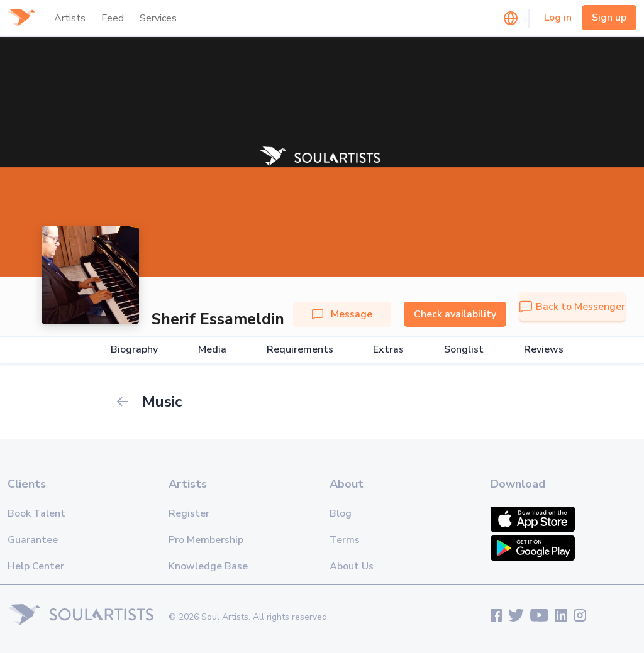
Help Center (36, 566)
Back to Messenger (572, 307)
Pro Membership (206, 540)
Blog (341, 513)
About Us (352, 566)
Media (212, 350)
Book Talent (36, 513)
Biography (134, 350)
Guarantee (33, 540)
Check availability (455, 314)
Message (342, 314)
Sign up (609, 18)
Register (189, 513)
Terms (345, 540)
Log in (558, 18)
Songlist (464, 350)
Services (158, 18)
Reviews (544, 350)
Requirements (300, 350)
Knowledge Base (208, 566)
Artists (70, 18)
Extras (388, 350)
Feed (113, 18)
